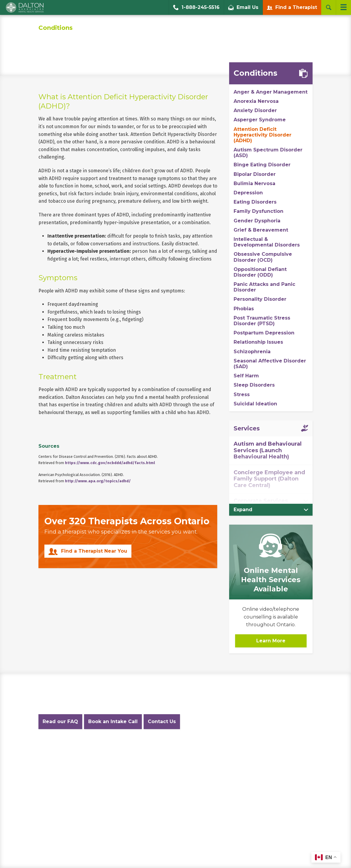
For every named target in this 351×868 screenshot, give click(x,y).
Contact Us (162, 721)
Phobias (244, 309)
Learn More (271, 641)
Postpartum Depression (264, 333)
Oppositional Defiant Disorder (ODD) (260, 272)
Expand (243, 510)
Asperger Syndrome (260, 120)
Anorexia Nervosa (256, 101)
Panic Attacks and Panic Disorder (264, 287)
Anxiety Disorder (255, 110)
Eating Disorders (255, 202)
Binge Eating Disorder (262, 165)
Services (247, 428)
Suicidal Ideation (255, 404)
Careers (236, 749)
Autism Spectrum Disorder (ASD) (268, 153)
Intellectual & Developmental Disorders (267, 242)
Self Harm (246, 376)
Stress (242, 395)
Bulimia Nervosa (254, 183)
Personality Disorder (260, 299)
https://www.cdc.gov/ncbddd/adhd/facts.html (110, 463)
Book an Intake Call (113, 721)
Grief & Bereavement (261, 230)
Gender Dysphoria (257, 221)
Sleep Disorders (254, 385)
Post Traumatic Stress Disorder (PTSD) (262, 321)
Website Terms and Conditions (158, 749)
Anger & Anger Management (271, 92)
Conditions (56, 28)
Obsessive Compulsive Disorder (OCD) (263, 257)
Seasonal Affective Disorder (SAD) (270, 364)
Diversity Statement (271, 749)
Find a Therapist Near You (94, 551)
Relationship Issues (258, 342)
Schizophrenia (252, 352)
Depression (248, 193)
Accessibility (208, 749)
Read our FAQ (60, 721)
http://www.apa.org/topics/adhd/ (98, 481)
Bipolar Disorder (255, 174)
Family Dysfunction (258, 211)
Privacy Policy (107, 749)
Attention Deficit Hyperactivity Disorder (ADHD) (263, 135)
